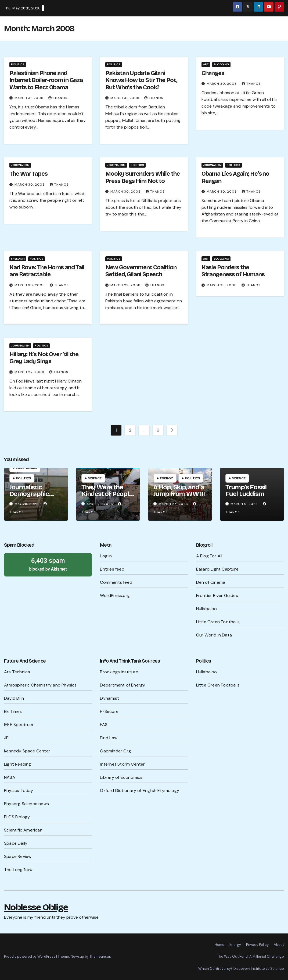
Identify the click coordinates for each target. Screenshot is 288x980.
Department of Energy (123, 685)
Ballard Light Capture (217, 569)
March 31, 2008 (30, 98)
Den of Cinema (211, 582)
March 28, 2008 (222, 285)
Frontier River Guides (217, 595)
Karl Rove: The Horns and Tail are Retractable (47, 271)
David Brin (14, 698)
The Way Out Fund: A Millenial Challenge (251, 956)
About (279, 945)
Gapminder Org (115, 751)
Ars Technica (17, 672)
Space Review (18, 856)
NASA (10, 777)
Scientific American (23, 830)
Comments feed (116, 582)
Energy (166, 478)
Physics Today (19, 790)
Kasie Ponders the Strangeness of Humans (233, 271)
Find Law (109, 738)
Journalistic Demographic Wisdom (29, 494)
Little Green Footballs (218, 622)
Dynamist (109, 698)
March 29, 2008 (126, 285)
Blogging (221, 64)
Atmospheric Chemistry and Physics (40, 685)
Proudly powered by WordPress (30, 956)
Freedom (18, 259)
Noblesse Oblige (36, 907)
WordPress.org (115, 595)
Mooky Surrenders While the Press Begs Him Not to (142, 177)
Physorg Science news (26, 804)
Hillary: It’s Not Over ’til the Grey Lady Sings (44, 358)
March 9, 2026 (245, 504)
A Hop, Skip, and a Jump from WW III (179, 491)
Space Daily (16, 843)
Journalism (20, 165)
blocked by (48, 564)
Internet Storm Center (122, 764)
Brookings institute (119, 672)
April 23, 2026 (100, 504)
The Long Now (18, 870)
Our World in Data (214, 635)
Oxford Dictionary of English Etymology (140, 790)
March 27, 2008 (30, 372)
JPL (8, 738)
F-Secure (109, 711)
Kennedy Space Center (27, 751)
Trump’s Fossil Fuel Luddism (246, 491)
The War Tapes (28, 174)
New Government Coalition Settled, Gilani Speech (141, 271)
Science (95, 478)
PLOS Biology (17, 817)
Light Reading (18, 764)
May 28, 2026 (27, 504)
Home (219, 945)
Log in (106, 556)
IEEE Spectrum (19, 725)
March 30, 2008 (222, 84)
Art (206, 64)
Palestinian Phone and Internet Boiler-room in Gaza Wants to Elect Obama (46, 80)
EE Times (13, 711)
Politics (18, 64)
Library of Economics (121, 777)
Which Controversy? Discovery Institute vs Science (241, 969)
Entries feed (112, 569)
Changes (213, 73)
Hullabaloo (207, 609)
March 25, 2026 (174, 504)
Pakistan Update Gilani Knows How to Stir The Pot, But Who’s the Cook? (141, 80)
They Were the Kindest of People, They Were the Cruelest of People (108, 497)
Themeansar (100, 956)
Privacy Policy (257, 945)
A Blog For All (209, 556)
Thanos (58, 98)
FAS (104, 725)
